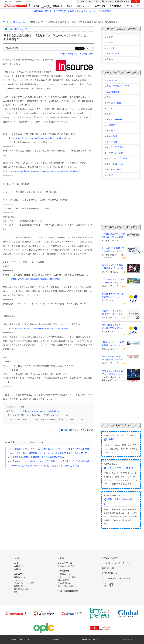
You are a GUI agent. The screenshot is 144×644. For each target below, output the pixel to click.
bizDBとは (18, 569)
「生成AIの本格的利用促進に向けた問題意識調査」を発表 (37, 457)
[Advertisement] (49, 492)
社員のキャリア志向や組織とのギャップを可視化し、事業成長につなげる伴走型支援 (50, 461)
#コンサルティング (114, 153)
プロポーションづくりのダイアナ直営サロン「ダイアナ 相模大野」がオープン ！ (113, 313)
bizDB (46, 6)
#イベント (110, 48)
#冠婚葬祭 (110, 125)
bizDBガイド (19, 566)
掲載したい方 (106, 1)
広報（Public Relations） (23, 589)
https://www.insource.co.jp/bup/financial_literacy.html (36, 279)
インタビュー (19, 580)
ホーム (6, 22)
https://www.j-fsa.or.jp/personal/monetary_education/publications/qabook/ (46, 171)
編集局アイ (58, 6)
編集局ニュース (20, 577)
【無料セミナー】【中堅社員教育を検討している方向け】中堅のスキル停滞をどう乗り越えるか (113, 344)
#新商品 (109, 43)
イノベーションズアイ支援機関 (116, 579)
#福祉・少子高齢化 (114, 120)
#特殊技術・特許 (113, 103)
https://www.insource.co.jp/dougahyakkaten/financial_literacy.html (39, 329)
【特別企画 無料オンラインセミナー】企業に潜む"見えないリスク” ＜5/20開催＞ (72, 11)
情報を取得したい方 (122, 1)
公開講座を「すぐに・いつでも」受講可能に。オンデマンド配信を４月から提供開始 (50, 449)
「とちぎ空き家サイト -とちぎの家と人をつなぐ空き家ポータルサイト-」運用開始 (113, 281)
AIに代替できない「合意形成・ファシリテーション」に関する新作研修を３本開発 (49, 453)
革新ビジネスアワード (112, 558)
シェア (89, 48)
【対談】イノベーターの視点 (24, 583)
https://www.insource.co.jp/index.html (42, 411)
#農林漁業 (110, 131)
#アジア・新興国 (113, 170)
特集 (16, 592)
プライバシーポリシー (20, 640)
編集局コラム (19, 586)
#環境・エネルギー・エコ (117, 86)
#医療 (108, 114)
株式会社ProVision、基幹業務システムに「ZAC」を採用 (113, 296)
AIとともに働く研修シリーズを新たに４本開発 (113, 358)
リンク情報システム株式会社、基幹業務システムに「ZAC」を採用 (112, 327)
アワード (129, 6)
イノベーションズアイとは (88, 1)
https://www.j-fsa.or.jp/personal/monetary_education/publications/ (40, 138)
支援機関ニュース (64, 574)
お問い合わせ (127, 640)
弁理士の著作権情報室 (68, 591)
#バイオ (109, 108)
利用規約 (55, 640)
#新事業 (109, 37)
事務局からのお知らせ (90, 640)
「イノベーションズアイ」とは (116, 563)
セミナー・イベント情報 (67, 577)
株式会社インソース (18, 29)
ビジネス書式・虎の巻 (66, 586)
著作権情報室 (115, 6)
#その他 (109, 59)
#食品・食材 (111, 136)
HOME (37, 6)
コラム (70, 6)
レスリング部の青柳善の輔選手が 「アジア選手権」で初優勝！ (113, 267)
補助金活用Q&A (64, 580)
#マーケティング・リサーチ (118, 158)
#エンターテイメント (115, 147)
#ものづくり (111, 81)
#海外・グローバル (114, 164)
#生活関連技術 (112, 92)
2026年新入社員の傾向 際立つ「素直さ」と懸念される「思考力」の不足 (45, 466)
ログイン (136, 1)
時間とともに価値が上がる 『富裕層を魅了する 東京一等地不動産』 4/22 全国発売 (113, 373)
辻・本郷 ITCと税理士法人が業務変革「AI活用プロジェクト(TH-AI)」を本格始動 (113, 250)
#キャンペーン (112, 54)
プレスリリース (83, 6)
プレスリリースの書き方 (120, 468)
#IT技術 (63, 54)
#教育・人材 (73, 54)
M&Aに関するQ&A (64, 583)
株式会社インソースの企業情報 (78, 430)
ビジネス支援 (100, 6)
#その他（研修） (87, 54)
